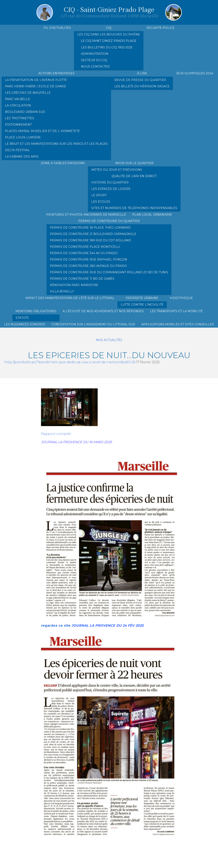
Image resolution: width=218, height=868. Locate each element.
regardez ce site (56, 626)
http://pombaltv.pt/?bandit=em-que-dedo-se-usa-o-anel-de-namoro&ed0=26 (70, 362)
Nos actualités (109, 340)
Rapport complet (56, 434)
